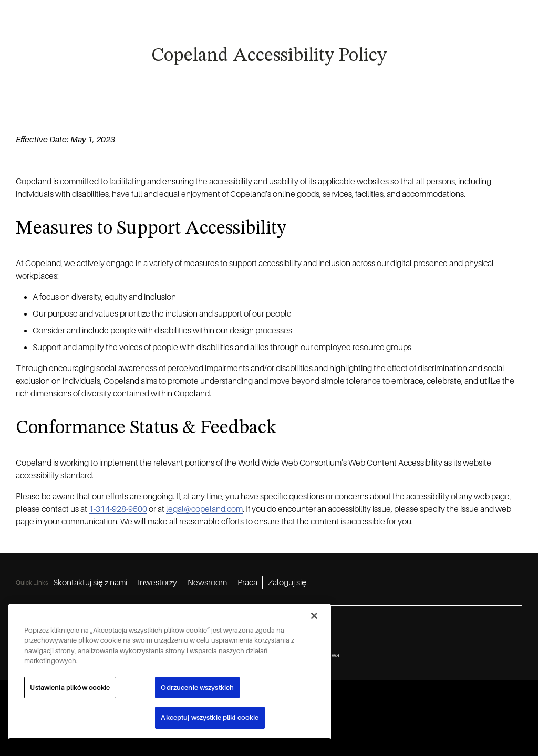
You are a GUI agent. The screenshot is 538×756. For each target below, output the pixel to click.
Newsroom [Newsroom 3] (207, 583)
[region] (170, 672)
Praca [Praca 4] (247, 583)
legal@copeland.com (204, 509)
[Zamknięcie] (314, 616)
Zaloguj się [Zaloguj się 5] (287, 583)
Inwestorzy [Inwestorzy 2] (157, 583)
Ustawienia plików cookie (70, 687)
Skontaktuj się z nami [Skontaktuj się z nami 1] (90, 583)
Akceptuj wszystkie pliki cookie (210, 717)
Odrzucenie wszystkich (197, 687)
